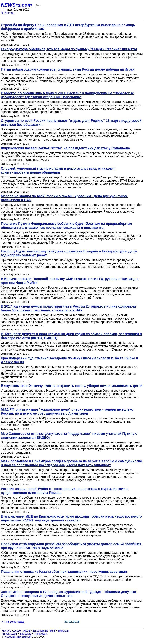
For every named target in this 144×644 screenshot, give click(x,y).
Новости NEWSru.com (18, 637)
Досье (17, 631)
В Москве (26, 634)
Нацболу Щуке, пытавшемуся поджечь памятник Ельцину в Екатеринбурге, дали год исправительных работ (69, 253)
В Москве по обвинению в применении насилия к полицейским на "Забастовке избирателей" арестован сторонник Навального (67, 95)
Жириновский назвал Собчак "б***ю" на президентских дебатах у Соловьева (65, 148)
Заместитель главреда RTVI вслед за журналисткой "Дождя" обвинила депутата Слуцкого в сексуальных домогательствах (69, 594)
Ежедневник (40, 631)
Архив (27, 631)
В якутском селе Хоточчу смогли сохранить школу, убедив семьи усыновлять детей (72, 386)
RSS (53, 631)
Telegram (63, 631)
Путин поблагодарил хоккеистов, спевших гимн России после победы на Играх (68, 69)
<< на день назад (13, 622)
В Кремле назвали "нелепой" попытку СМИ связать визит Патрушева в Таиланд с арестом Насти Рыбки (70, 281)
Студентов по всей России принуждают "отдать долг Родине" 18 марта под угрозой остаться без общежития (71, 123)
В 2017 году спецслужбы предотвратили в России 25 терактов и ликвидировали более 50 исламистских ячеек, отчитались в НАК (68, 308)
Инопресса (40, 634)
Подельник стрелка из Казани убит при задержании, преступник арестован (64, 572)
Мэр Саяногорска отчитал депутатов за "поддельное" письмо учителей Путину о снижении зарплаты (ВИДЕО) (69, 436)
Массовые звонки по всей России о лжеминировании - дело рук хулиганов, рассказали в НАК (64, 198)
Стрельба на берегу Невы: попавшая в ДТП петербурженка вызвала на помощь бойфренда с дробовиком (68, 27)
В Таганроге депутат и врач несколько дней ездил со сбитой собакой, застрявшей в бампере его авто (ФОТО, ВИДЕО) (71, 336)
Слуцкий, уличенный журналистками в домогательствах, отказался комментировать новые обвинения (58, 170)
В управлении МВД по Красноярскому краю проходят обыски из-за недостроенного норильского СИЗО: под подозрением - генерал (71, 518)
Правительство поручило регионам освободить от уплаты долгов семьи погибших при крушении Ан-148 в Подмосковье (71, 546)
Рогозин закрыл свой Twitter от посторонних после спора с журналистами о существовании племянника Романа (65, 491)
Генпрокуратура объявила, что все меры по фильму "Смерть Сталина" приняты (69, 49)
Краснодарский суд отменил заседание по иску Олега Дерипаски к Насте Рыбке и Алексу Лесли (69, 360)
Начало (6, 631)
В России (7, 13)
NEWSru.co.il (10, 634)
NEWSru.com (16, 5)
